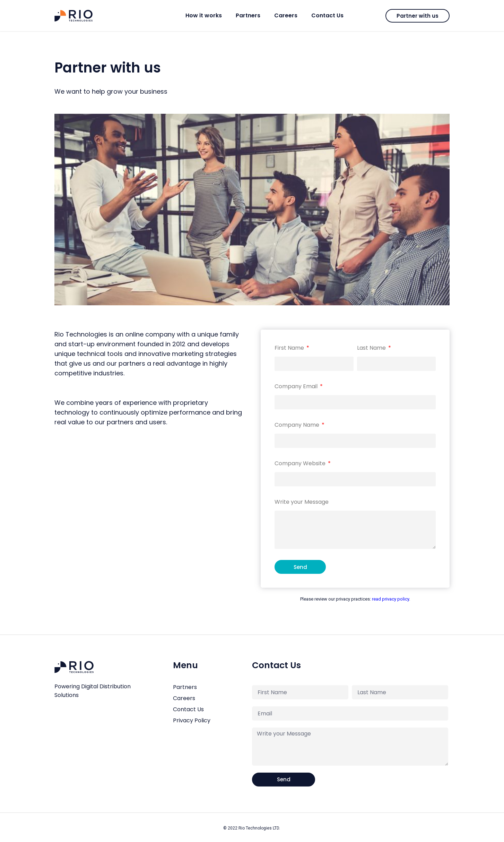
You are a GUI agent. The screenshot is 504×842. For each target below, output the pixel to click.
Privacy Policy (192, 720)
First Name (290, 348)
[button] (418, 16)
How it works (204, 15)
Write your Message (302, 502)
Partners (248, 15)
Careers (286, 15)
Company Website (301, 463)
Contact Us (327, 15)
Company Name (298, 425)
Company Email (297, 386)
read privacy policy (390, 599)
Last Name (372, 348)
